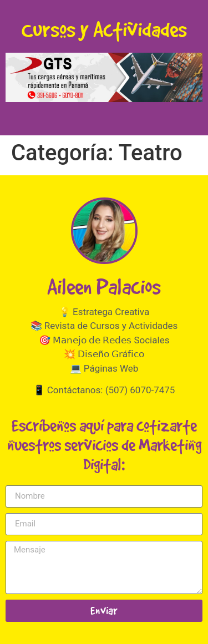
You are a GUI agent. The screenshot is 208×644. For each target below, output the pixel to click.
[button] (104, 77)
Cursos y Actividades (104, 29)
